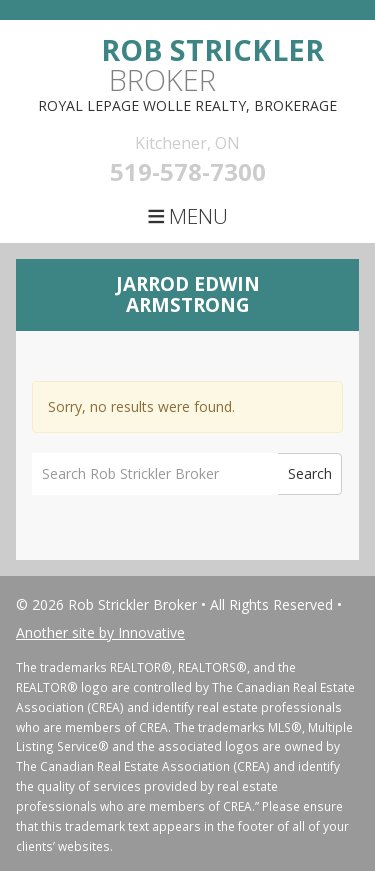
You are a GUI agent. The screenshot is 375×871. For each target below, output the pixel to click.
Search (310, 473)
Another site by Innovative (100, 632)
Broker (212, 64)
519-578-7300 (188, 171)
